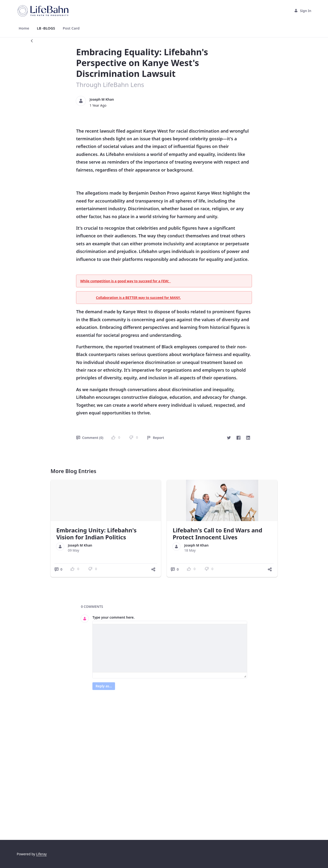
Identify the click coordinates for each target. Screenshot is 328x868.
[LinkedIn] (248, 559)
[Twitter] (229, 559)
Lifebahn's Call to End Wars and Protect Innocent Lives (217, 655)
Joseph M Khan (102, 99)
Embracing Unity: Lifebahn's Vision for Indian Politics (96, 655)
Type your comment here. (113, 738)
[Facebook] (238, 559)
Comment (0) (90, 559)
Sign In (303, 11)
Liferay (41, 854)
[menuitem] (24, 28)
